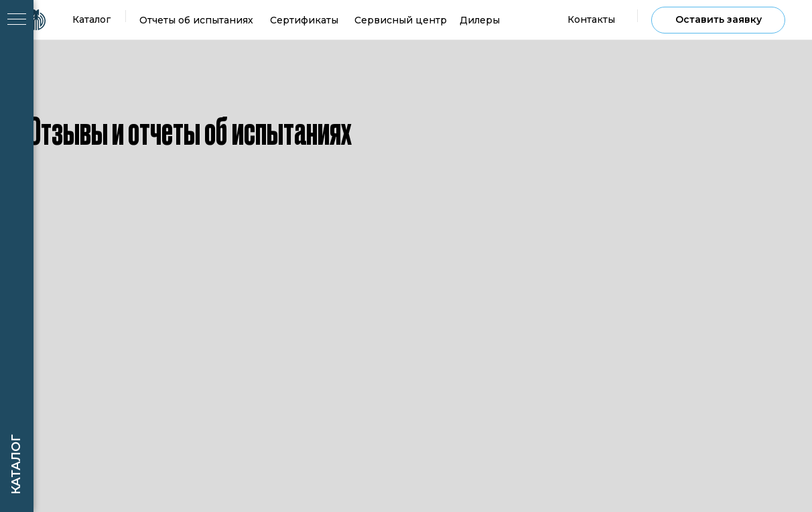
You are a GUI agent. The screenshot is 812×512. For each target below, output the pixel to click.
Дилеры (480, 20)
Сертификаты (304, 20)
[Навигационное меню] (17, 20)
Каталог (91, 19)
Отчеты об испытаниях (196, 20)
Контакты (591, 19)
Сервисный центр (401, 20)
